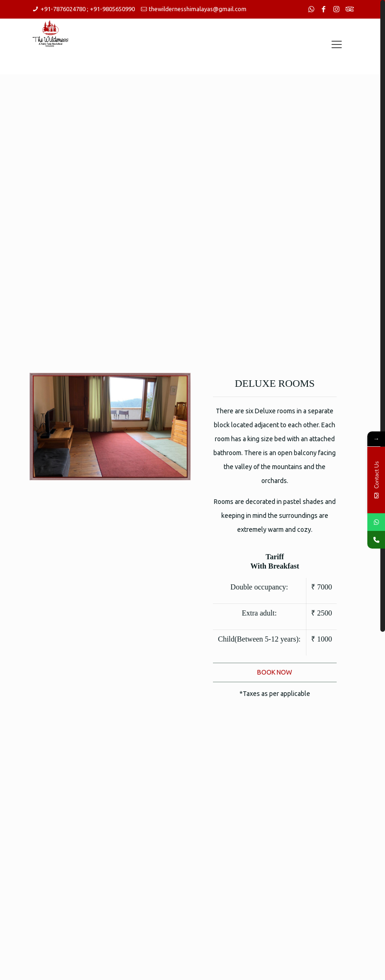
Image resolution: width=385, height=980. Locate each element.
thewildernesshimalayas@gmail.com (198, 9)
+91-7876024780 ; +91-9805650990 (88, 9)
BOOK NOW (275, 672)
